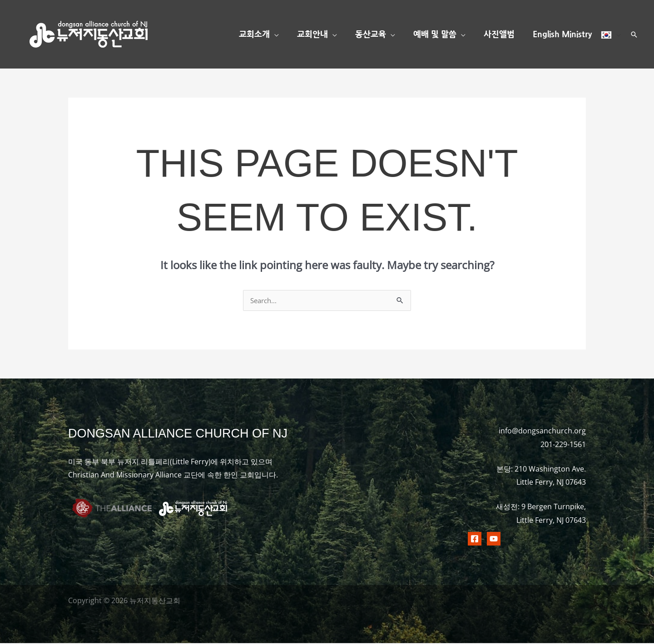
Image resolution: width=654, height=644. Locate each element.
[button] (284, 34)
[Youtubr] (494, 540)
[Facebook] (475, 540)
